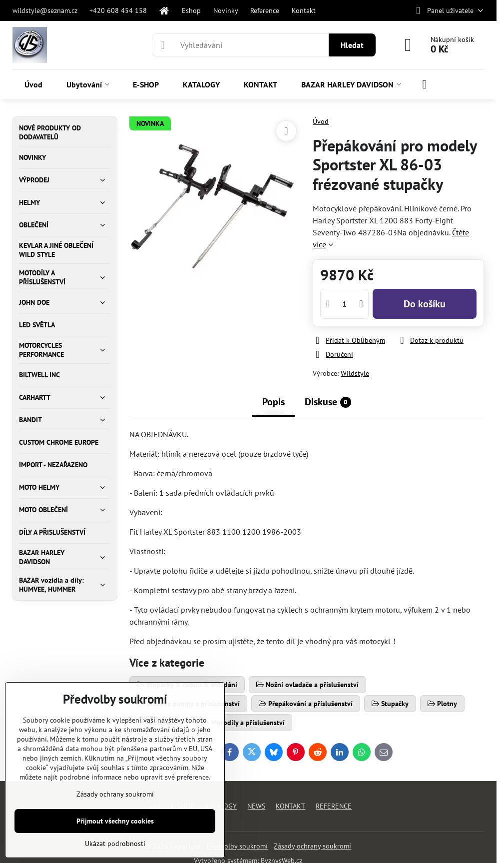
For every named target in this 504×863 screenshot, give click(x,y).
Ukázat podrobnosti (115, 844)
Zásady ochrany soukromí (312, 846)
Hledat (352, 45)
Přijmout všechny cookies (115, 821)
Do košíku (425, 304)
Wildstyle (355, 373)
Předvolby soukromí (237, 846)
